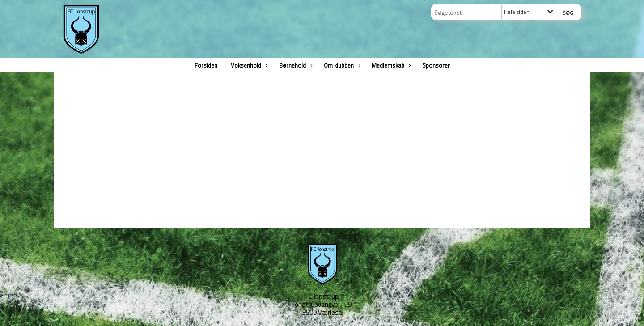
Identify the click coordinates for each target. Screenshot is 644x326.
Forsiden (206, 65)
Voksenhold (248, 65)
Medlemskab (390, 65)
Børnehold (295, 65)
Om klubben (341, 65)
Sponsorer (436, 65)
